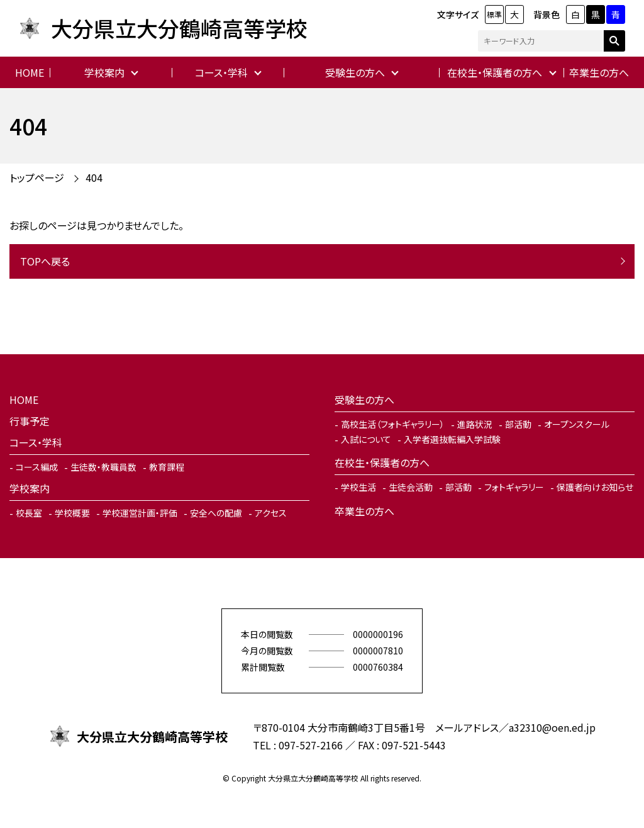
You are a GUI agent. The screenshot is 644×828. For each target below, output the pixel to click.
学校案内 (104, 72)
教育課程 (167, 467)
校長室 (29, 513)
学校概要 (72, 513)
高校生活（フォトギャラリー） (393, 424)
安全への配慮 (216, 513)
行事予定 (30, 421)
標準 (494, 14)
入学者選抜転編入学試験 (452, 439)
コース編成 (37, 467)
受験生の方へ (355, 72)
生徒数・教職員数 (103, 467)
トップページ (37, 177)
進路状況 (475, 424)
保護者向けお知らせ (595, 487)
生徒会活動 (411, 487)
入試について (366, 439)
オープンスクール (577, 424)
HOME (30, 72)
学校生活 (358, 487)
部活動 (518, 424)
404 (94, 177)
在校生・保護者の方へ (495, 72)
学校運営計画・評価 (140, 513)
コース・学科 (221, 72)
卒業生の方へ (599, 72)
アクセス (271, 513)
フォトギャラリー (514, 487)
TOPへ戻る (45, 261)
